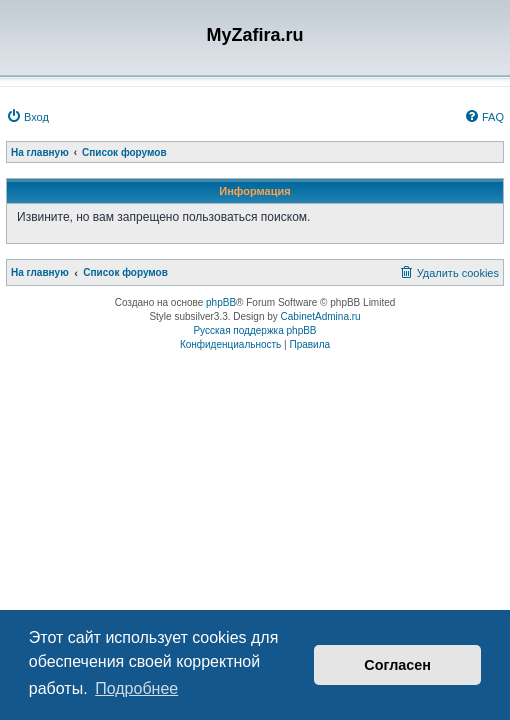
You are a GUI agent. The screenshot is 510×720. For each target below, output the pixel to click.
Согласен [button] (397, 665)
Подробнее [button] (136, 688)
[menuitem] (27, 117)
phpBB (221, 302)
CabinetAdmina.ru (321, 316)
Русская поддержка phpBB (254, 330)
